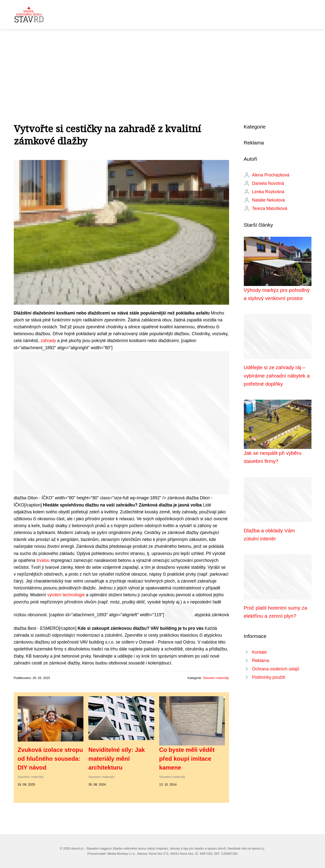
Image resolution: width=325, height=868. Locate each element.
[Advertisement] (163, 66)
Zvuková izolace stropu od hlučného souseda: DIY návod (50, 759)
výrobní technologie (66, 595)
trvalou (43, 560)
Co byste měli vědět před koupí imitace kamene (187, 759)
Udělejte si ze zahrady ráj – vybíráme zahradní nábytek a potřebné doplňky (277, 376)
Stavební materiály (216, 678)
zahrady (48, 341)
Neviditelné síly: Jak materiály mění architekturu (116, 759)
